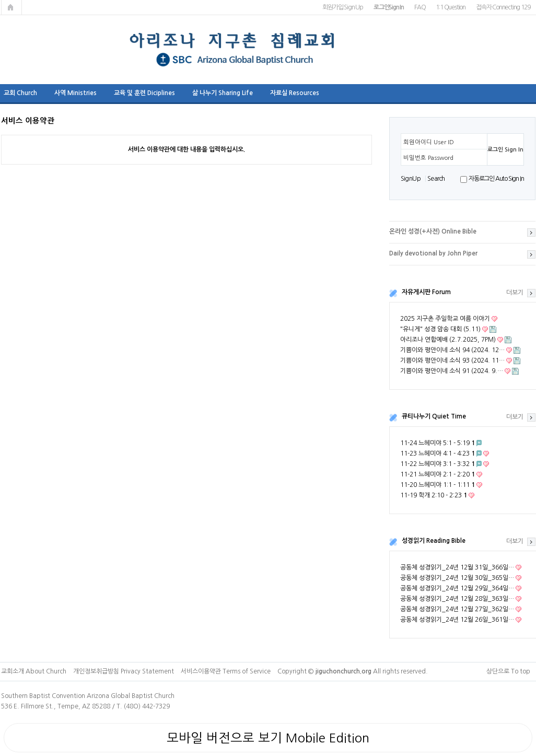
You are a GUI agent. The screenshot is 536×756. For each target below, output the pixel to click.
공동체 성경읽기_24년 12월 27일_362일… (457, 609)
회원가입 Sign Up (343, 7)
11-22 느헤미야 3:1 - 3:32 (438, 464)
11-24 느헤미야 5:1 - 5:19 (438, 443)
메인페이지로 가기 (11, 7)
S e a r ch (436, 179)
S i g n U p (410, 179)
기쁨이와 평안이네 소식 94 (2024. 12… (452, 350)
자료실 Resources (295, 93)
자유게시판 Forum (426, 292)
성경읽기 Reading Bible (434, 541)
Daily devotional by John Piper (433, 253)
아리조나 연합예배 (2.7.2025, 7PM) (448, 340)
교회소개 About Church (34, 671)
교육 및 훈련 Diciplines (144, 93)
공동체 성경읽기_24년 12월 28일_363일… (457, 599)
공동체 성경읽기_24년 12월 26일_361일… (457, 620)
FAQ (420, 7)
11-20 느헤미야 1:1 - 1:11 (438, 485)
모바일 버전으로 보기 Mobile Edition (268, 738)
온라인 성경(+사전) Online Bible (433, 231)
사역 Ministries (75, 93)
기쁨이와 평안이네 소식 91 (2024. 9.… (452, 371)
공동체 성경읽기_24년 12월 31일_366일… (457, 567)
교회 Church (20, 93)
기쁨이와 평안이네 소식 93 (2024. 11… (452, 360)
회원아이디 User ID (429, 142)
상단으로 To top (508, 671)
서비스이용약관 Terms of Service (226, 671)
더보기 (515, 293)
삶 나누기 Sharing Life (223, 93)
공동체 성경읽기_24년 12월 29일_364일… (457, 588)
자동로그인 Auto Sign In (496, 179)
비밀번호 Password (428, 158)
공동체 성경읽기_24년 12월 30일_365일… (457, 578)
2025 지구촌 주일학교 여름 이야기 (445, 319)
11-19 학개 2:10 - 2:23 (434, 495)
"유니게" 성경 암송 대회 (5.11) (440, 329)
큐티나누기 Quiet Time (434, 416)
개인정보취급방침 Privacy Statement (124, 671)
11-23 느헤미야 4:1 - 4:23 (438, 453)
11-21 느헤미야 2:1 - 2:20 (438, 474)
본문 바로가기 (0, 0)
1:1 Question (451, 7)
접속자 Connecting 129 (503, 7)
